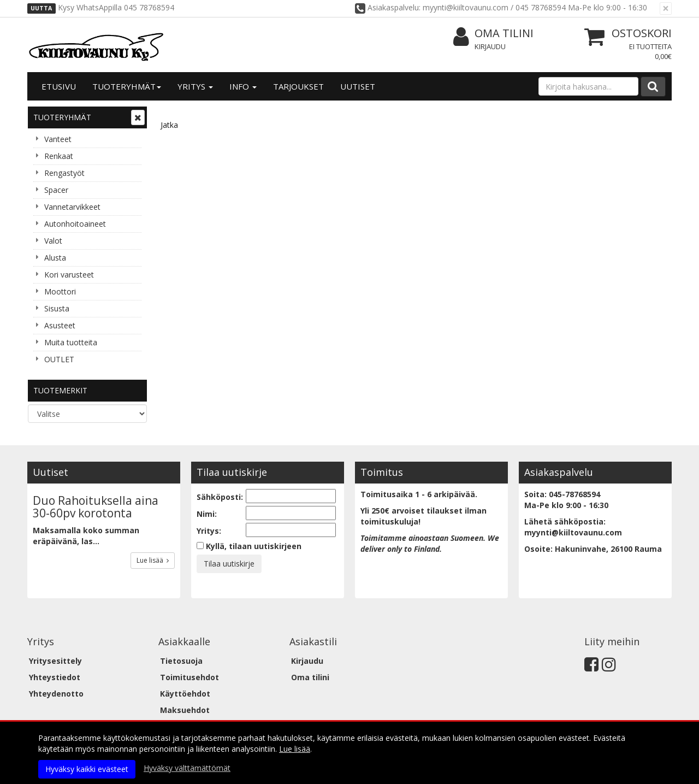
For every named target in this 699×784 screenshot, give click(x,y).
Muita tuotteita (71, 342)
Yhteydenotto (56, 694)
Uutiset (358, 86)
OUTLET (59, 359)
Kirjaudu (490, 46)
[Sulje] (666, 8)
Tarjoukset (298, 86)
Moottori (60, 291)
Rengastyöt (64, 173)
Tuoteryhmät (127, 86)
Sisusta (57, 308)
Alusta (55, 258)
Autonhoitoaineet (75, 224)
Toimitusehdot (189, 677)
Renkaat (59, 156)
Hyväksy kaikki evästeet (87, 769)
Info (243, 86)
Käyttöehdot (185, 694)
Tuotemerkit (60, 390)
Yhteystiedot (55, 677)
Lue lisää (153, 560)
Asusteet (60, 325)
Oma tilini (493, 34)
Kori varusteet (69, 275)
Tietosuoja (181, 661)
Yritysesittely (55, 661)
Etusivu (59, 86)
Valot (53, 241)
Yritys (195, 86)
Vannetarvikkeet (72, 207)
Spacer (56, 190)
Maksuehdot (185, 710)
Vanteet (58, 139)
